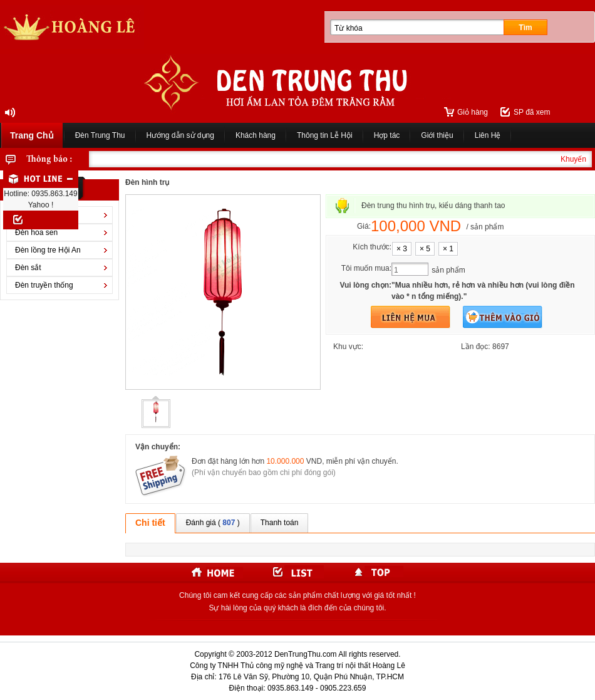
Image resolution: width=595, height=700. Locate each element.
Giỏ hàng (473, 112)
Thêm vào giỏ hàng (503, 317)
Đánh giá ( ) (213, 523)
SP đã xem (532, 112)
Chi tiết (150, 523)
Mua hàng (411, 317)
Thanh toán (280, 523)
